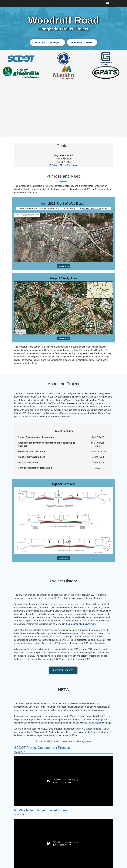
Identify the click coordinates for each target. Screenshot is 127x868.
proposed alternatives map (82, 624)
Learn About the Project (47, 42)
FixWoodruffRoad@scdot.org (64, 165)
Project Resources (92, 208)
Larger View (63, 266)
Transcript (20, 752)
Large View (63, 558)
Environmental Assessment (90, 732)
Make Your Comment (82, 42)
